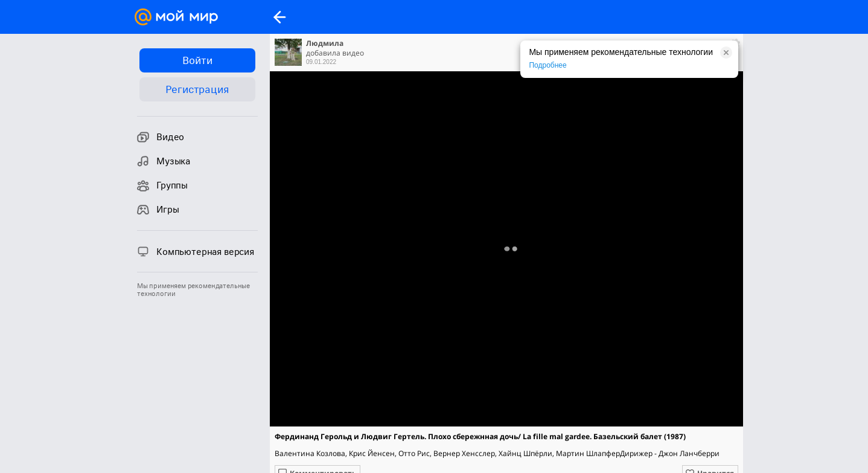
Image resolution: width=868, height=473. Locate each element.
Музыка (164, 161)
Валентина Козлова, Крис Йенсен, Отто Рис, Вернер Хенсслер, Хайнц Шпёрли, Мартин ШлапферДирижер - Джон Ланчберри (497, 453)
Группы (162, 185)
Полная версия (506, 252)
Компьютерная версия (196, 251)
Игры (158, 210)
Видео (161, 137)
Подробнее (547, 65)
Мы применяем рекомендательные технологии (193, 290)
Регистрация (197, 89)
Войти (197, 60)
